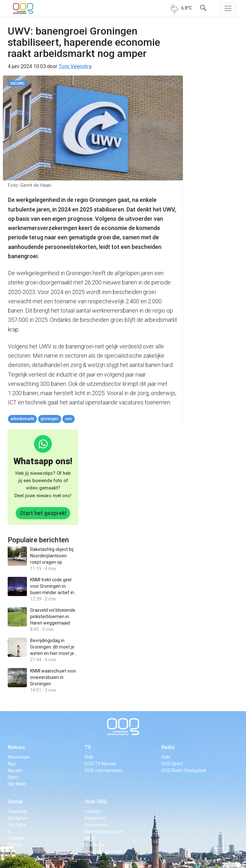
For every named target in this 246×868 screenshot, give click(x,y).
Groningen (50, 419)
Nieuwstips (19, 757)
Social (15, 802)
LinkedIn (16, 838)
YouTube (17, 825)
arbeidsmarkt (22, 419)
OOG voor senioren (103, 770)
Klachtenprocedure (104, 832)
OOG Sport (172, 764)
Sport (13, 777)
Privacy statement (103, 852)
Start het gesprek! (43, 513)
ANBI (90, 838)
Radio (168, 747)
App (12, 764)
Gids (89, 757)
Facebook (17, 811)
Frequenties (97, 825)
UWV (69, 419)
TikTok (14, 845)
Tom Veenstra (75, 66)
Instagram (18, 818)
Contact (93, 811)
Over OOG (96, 802)
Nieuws (16, 747)
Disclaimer (95, 845)
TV (88, 747)
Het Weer (17, 784)
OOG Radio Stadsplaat (184, 770)
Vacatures (95, 818)
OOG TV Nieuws (100, 764)
